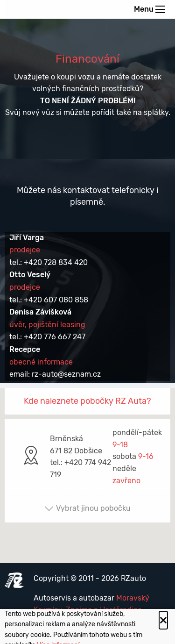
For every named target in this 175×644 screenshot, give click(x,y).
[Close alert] (163, 620)
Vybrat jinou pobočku (87, 508)
